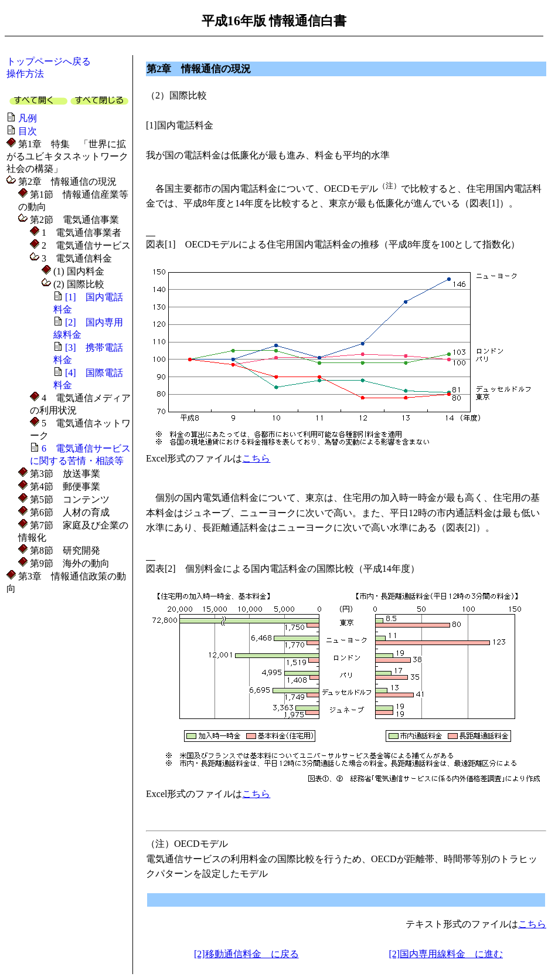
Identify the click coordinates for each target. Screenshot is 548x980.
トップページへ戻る (49, 61)
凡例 (28, 118)
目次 (28, 131)
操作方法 (25, 74)
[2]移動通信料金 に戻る (246, 954)
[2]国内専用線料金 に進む (446, 954)
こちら (256, 458)
